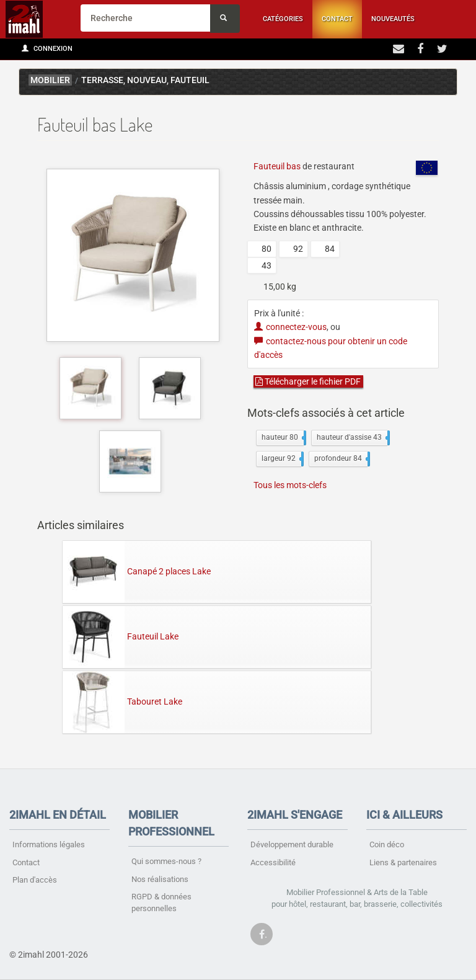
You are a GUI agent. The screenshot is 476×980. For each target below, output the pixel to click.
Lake (436, 82)
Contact (337, 19)
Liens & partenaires (403, 862)
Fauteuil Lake (121, 636)
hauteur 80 (283, 438)
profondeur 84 (341, 459)
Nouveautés (393, 19)
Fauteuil (190, 80)
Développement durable (292, 844)
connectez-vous (290, 327)
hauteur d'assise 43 (352, 438)
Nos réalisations (160, 879)
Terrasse (102, 80)
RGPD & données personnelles (161, 902)
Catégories (283, 19)
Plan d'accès (35, 880)
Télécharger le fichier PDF (308, 381)
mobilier (50, 80)
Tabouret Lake (122, 702)
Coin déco (387, 844)
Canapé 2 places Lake (137, 571)
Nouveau (147, 80)
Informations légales (49, 844)
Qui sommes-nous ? (166, 861)
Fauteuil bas (277, 166)
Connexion (47, 49)
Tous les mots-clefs (290, 485)
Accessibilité (273, 862)
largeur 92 (281, 459)
